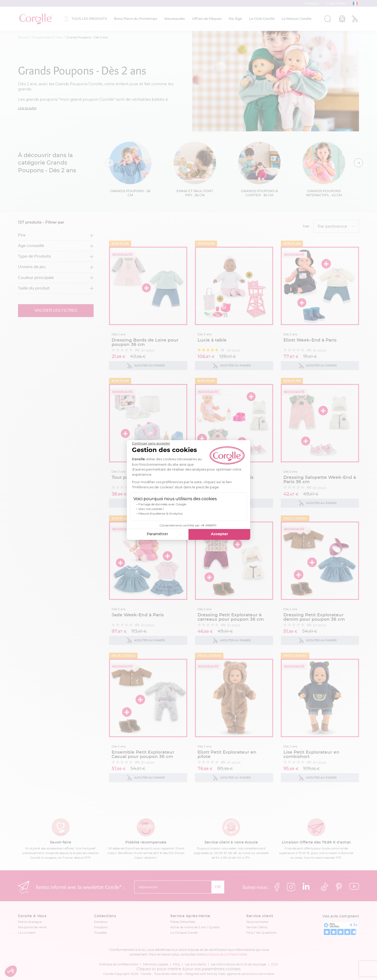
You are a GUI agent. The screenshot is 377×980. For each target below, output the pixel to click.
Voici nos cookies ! (151, 509)
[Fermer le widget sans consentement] (151, 444)
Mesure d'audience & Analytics (160, 513)
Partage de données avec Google (162, 504)
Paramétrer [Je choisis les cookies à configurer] (158, 534)
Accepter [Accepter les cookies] (219, 534)
